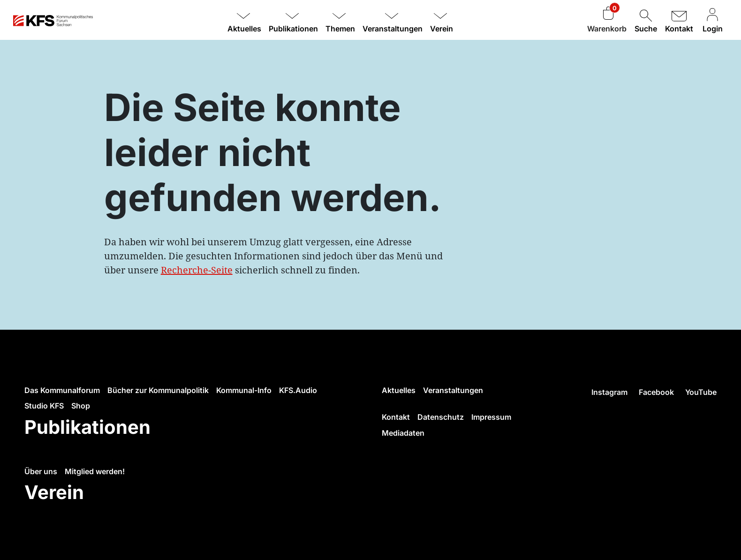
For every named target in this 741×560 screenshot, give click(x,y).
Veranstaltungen (453, 390)
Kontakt (679, 20)
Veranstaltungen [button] (393, 29)
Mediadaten (403, 433)
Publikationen (87, 427)
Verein (54, 492)
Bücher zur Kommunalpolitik (158, 390)
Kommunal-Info (244, 390)
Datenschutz (441, 417)
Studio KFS (44, 406)
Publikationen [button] (293, 29)
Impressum (491, 417)
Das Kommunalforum (62, 390)
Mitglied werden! (95, 471)
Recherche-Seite (197, 270)
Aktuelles (399, 390)
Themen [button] (340, 29)
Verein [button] (442, 29)
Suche (646, 20)
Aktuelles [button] (244, 29)
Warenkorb (607, 29)
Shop (81, 406)
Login (712, 20)
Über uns (41, 471)
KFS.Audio (298, 390)
